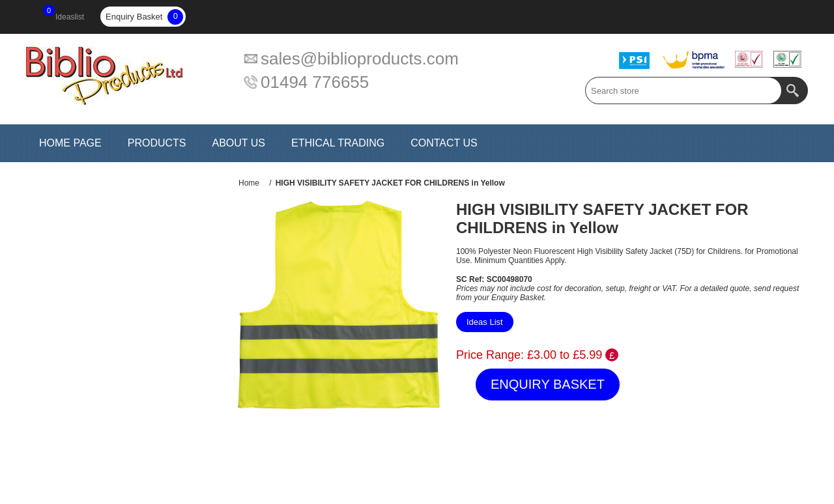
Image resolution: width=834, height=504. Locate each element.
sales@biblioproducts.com (360, 59)
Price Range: (490, 355)
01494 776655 (315, 82)
